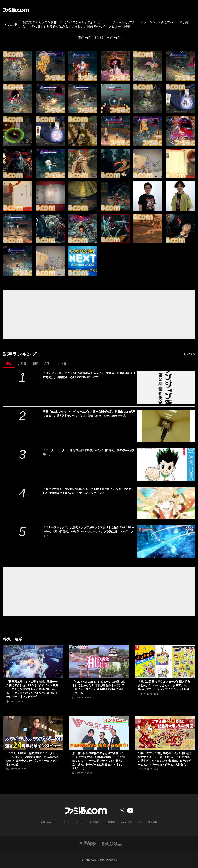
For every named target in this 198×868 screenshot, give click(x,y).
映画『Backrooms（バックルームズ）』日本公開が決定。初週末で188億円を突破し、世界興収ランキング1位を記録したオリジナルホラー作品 (89, 414)
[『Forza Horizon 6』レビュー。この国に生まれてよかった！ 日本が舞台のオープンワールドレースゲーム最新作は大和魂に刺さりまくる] (99, 662)
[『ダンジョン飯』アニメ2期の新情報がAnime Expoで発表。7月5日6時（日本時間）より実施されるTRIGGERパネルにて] (166, 387)
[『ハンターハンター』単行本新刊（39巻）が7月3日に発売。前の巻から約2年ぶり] (166, 464)
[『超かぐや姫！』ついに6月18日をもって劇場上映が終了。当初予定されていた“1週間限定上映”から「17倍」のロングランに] (166, 503)
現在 (9, 364)
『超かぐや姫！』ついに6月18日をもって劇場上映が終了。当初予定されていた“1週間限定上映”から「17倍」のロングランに (88, 491)
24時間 (22, 364)
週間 (35, 364)
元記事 (11, 25)
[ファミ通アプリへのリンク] (87, 843)
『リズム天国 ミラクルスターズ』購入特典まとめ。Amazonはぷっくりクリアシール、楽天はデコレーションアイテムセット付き (165, 685)
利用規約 (95, 822)
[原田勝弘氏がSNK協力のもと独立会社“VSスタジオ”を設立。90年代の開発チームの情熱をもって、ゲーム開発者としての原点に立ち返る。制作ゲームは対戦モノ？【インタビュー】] (99, 733)
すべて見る (189, 354)
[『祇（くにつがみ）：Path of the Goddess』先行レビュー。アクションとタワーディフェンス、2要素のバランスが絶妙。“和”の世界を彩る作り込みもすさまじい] (18, 66)
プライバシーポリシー (73, 822)
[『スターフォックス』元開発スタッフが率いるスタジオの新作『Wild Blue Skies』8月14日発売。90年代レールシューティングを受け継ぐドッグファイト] (166, 542)
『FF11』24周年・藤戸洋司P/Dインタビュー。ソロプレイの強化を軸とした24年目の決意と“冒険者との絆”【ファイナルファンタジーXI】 (32, 759)
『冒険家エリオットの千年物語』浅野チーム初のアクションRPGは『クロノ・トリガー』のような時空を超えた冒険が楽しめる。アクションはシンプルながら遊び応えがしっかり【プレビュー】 (32, 689)
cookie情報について (132, 822)
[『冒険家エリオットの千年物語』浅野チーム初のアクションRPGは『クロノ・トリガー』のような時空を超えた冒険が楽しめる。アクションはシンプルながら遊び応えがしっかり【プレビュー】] (33, 662)
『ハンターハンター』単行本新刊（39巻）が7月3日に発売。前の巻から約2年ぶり (89, 452)
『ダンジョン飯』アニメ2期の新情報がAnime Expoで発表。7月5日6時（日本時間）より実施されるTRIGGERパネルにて (89, 375)
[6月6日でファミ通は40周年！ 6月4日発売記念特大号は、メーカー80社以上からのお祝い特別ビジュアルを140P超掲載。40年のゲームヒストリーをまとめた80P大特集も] (165, 733)
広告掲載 (153, 822)
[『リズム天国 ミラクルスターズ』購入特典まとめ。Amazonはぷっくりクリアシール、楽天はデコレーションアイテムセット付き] (165, 662)
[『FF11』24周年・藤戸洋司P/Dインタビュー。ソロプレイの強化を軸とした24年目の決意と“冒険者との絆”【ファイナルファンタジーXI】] (33, 733)
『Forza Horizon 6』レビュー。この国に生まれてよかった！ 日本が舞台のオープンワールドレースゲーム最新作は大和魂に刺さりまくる (99, 687)
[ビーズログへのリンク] (112, 843)
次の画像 (114, 38)
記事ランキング (20, 354)
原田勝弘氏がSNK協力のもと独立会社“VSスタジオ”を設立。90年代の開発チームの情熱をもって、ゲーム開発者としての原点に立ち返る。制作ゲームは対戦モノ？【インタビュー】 (99, 761)
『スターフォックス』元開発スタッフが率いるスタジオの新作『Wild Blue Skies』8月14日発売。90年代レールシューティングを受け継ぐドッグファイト (88, 531)
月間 (47, 364)
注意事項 (110, 822)
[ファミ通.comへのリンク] (16, 10)
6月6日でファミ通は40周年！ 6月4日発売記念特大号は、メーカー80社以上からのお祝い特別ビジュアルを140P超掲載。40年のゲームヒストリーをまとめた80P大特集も (164, 759)
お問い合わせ (48, 822)
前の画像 (84, 38)
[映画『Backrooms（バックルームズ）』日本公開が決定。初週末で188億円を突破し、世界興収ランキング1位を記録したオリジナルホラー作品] (166, 426)
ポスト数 (61, 364)
